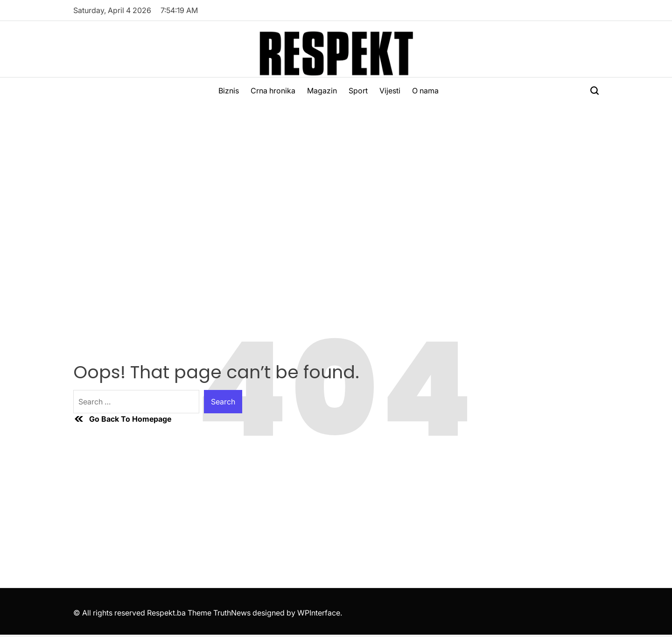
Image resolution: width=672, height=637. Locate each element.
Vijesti (390, 91)
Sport (358, 91)
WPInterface (319, 613)
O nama (425, 91)
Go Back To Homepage (122, 419)
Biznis (229, 91)
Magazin (322, 91)
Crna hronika (273, 91)
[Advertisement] (336, 174)
